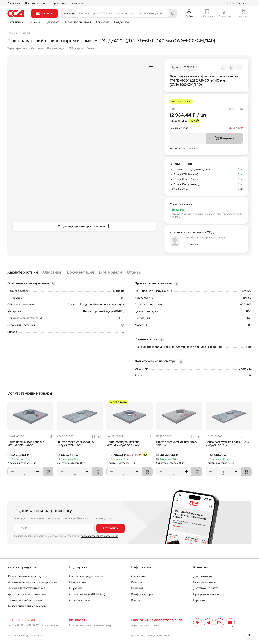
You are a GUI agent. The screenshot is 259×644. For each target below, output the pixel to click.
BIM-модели (76, 48)
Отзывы (92, 48)
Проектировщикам (78, 22)
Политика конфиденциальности (26, 636)
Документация (56, 48)
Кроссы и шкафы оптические (27, 594)
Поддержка (122, 22)
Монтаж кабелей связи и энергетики (32, 582)
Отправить (111, 528)
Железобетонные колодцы (25, 576)
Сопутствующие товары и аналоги (84, 226)
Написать (192, 244)
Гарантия (199, 600)
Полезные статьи (205, 582)
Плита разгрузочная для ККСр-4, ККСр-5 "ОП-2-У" (228, 444)
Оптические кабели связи (25, 600)
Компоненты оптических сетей (28, 606)
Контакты (77, 3)
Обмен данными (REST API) (87, 594)
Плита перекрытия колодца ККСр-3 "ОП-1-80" (75, 444)
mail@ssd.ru (78, 620)
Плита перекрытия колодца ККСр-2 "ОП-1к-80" (26, 444)
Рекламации (77, 582)
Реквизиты (14, 3)
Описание (37, 48)
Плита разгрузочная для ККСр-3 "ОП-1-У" (178, 444)
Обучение (76, 588)
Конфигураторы (142, 594)
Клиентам (102, 22)
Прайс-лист (59, 3)
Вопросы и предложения (86, 576)
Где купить (53, 22)
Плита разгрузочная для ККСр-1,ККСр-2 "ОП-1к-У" (123, 444)
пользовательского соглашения (99, 536)
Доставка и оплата (36, 3)
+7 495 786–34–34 (21, 620)
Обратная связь (80, 600)
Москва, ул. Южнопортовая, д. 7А (157, 620)
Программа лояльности (209, 594)
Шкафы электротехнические (26, 588)
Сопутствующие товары (30, 393)
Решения (35, 22)
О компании (15, 22)
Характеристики (17, 48)
